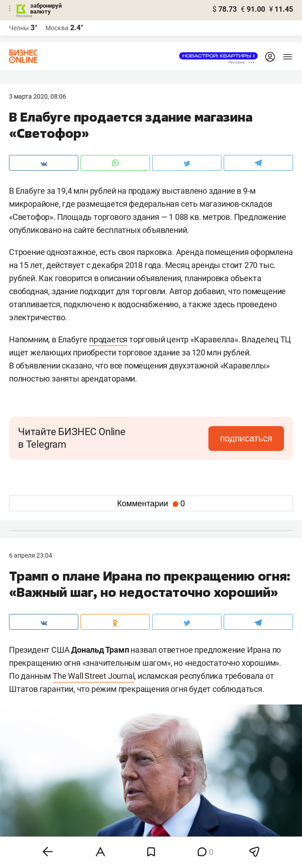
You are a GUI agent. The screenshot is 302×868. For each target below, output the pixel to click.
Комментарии (151, 504)
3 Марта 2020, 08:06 (38, 96)
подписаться (246, 438)
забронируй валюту (46, 9)
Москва (57, 28)
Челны (19, 28)
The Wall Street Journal (93, 676)
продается (108, 339)
